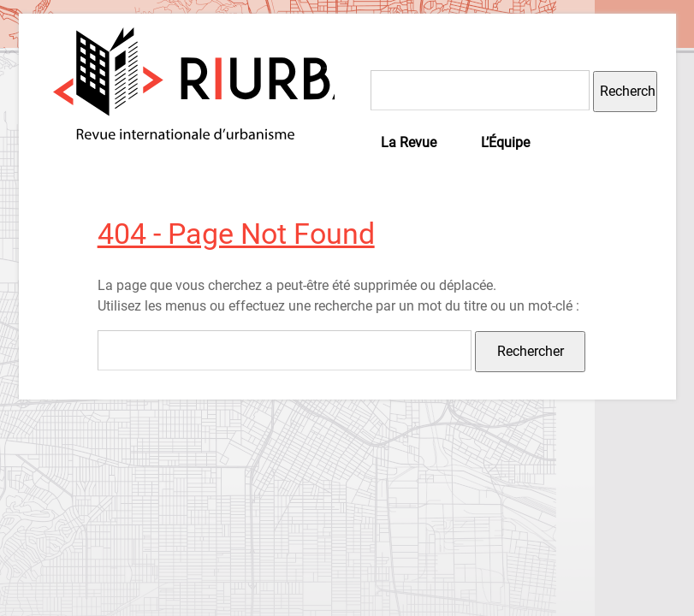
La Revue (409, 142)
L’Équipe (505, 142)
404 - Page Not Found (236, 234)
